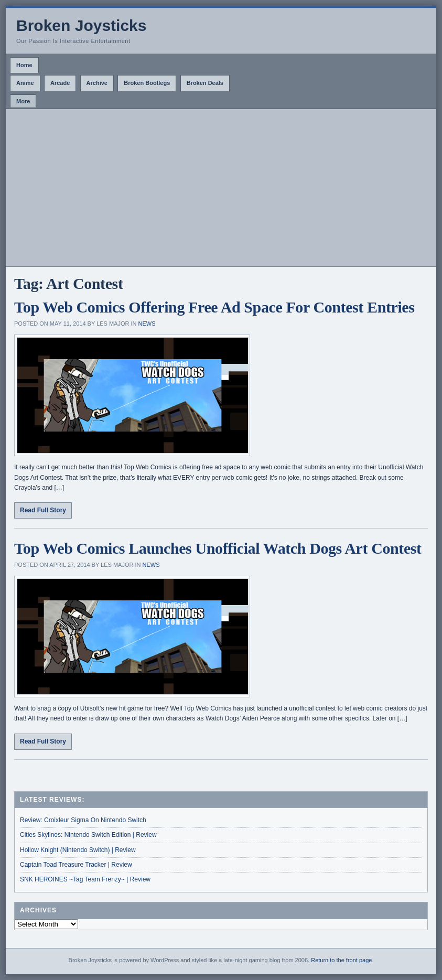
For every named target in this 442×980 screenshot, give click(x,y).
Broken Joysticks (81, 25)
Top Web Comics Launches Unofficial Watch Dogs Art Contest (218, 548)
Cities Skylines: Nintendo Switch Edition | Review (88, 835)
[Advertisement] (221, 188)
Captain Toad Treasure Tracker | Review (76, 865)
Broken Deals (205, 83)
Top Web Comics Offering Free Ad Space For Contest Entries (214, 307)
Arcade (60, 83)
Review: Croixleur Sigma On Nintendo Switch (83, 820)
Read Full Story (43, 510)
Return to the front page (341, 960)
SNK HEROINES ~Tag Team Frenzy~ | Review (85, 879)
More (23, 101)
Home (24, 65)
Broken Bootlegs (147, 83)
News (147, 324)
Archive (97, 83)
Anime (25, 83)
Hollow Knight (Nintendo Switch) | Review (78, 850)
